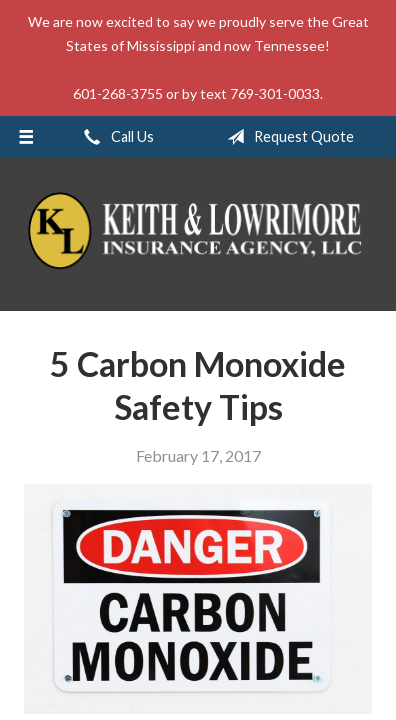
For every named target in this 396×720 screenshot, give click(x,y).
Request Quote (286, 137)
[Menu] (26, 137)
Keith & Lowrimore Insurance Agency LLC (198, 234)
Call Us (115, 137)
